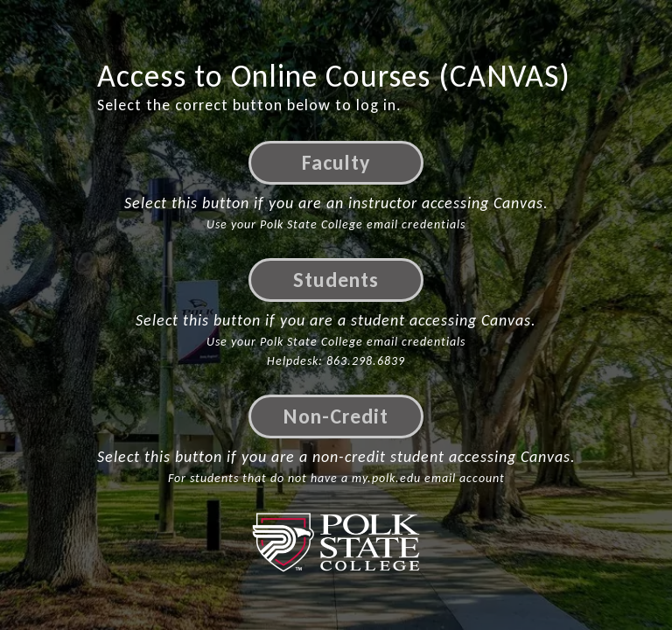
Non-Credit (336, 416)
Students (336, 280)
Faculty (336, 162)
